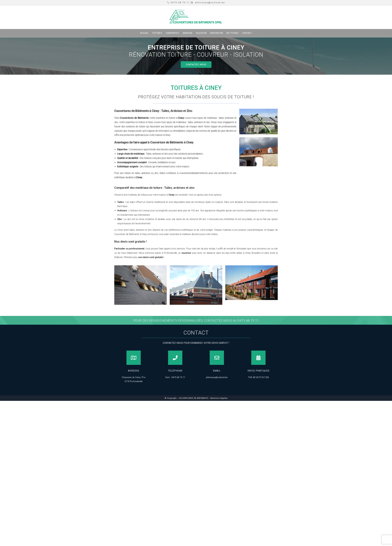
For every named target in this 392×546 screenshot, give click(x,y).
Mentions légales (219, 398)
